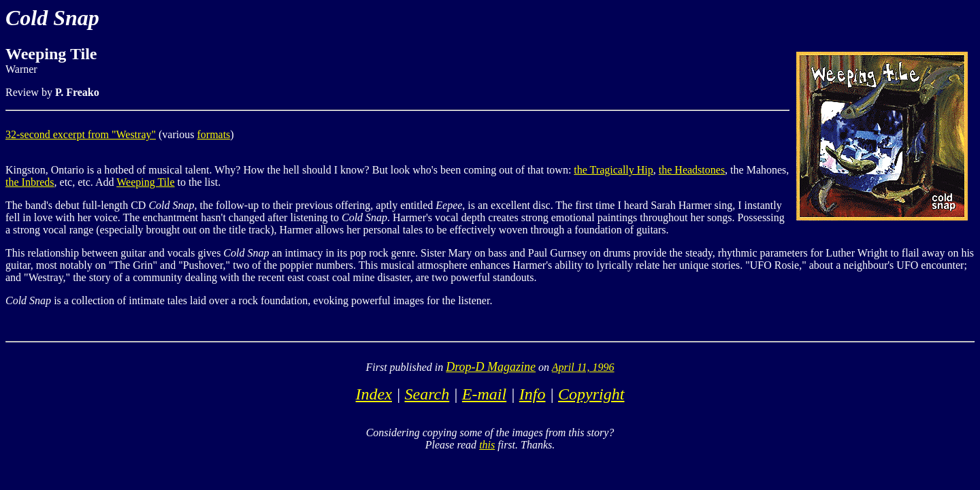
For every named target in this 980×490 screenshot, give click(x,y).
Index (374, 394)
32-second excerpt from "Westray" (81, 134)
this (487, 445)
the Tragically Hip (613, 170)
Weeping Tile (145, 182)
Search (427, 394)
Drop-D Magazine (491, 367)
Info (533, 394)
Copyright (591, 394)
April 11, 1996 (583, 367)
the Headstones (692, 170)
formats (213, 134)
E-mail (484, 394)
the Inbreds (30, 182)
